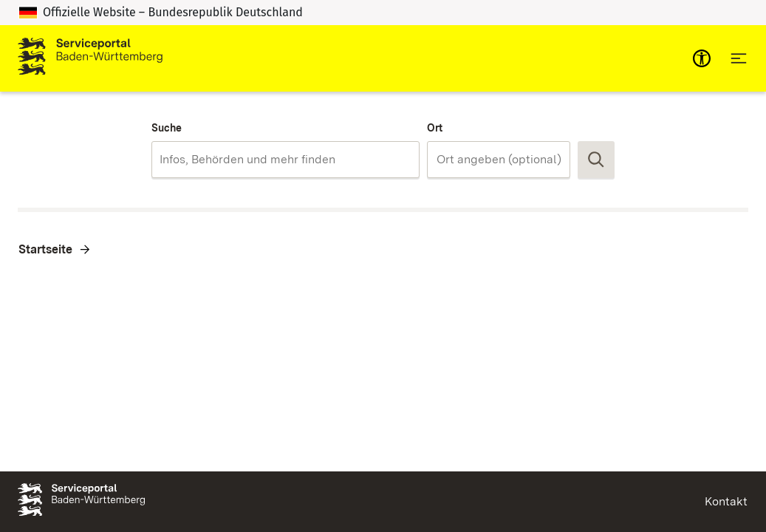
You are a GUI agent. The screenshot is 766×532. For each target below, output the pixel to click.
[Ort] (507, 160)
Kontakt (726, 501)
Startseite (45, 249)
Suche (167, 128)
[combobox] (285, 160)
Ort (435, 128)
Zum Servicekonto (558, 58)
